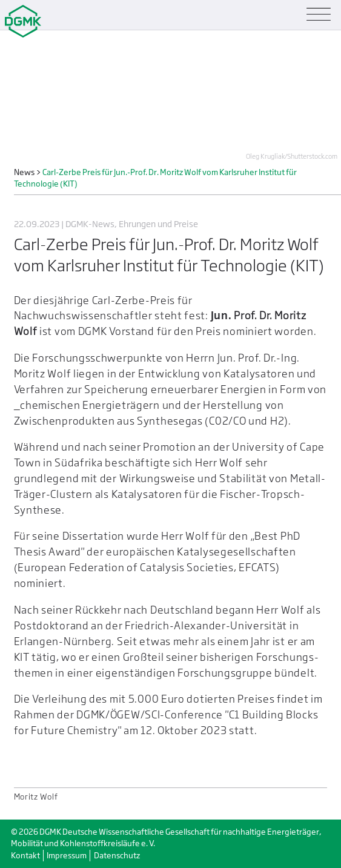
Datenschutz (117, 856)
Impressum (67, 856)
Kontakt (25, 856)
